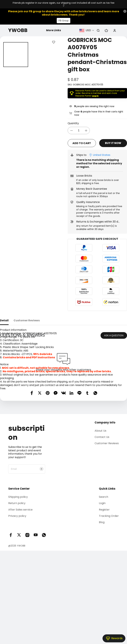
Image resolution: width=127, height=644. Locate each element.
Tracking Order (109, 584)
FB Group (64, 21)
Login (102, 572)
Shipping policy (18, 565)
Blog (102, 591)
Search (104, 565)
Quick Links (107, 557)
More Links (53, 30)
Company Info (105, 491)
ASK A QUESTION (114, 404)
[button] (4, 55)
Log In (95, 96)
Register (104, 578)
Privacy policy (17, 584)
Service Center (19, 557)
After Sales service (20, 578)
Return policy (17, 572)
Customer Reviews (107, 512)
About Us (100, 499)
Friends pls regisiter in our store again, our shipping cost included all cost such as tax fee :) (64, 4)
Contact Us (102, 505)
